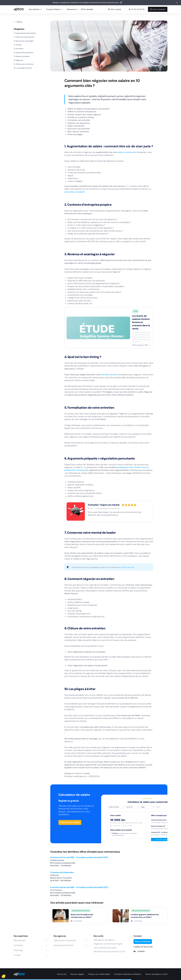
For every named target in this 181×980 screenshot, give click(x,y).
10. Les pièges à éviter (23, 68)
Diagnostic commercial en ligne (108, 944)
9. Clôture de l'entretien (24, 64)
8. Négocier (18, 60)
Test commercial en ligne (105, 948)
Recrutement (20, 940)
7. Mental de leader (22, 56)
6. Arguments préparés (23, 52)
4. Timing (18, 45)
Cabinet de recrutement (65, 940)
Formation (18, 945)
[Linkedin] (150, 951)
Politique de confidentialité (99, 974)
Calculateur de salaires (104, 940)
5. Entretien (19, 49)
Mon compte (115, 9)
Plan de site (62, 974)
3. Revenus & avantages (24, 41)
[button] (5, 976)
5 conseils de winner (127, 567)
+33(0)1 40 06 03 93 (143, 947)
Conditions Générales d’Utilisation (128, 974)
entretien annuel (109, 375)
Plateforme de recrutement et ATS (109, 952)
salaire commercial (127, 152)
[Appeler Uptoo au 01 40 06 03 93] (136, 9)
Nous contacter (158, 9)
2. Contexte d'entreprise (24, 37)
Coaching (18, 950)
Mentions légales (77, 974)
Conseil (17, 955)
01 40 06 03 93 (136, 9)
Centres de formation (64, 945)
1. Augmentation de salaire (25, 33)
